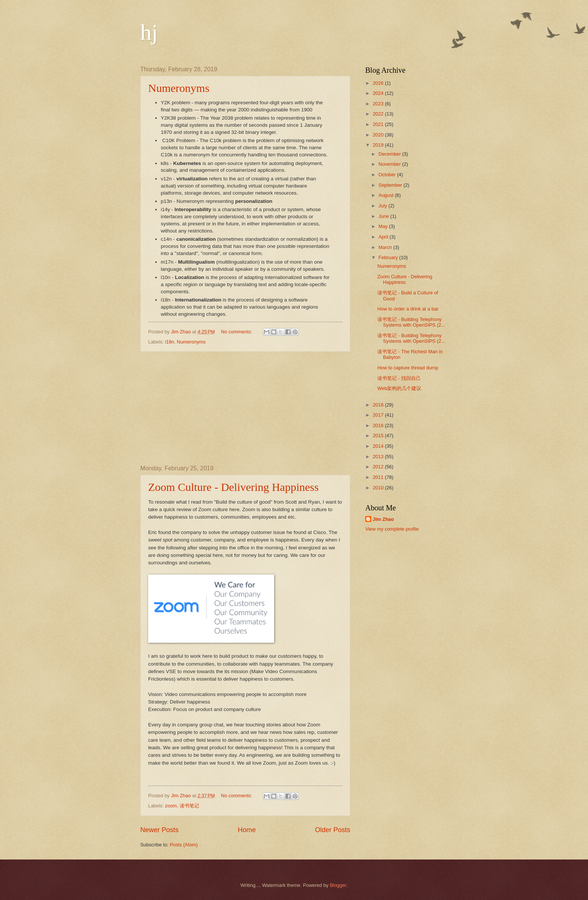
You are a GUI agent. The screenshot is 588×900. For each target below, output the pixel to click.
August (387, 195)
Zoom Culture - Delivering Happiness (233, 487)
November (390, 164)
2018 (379, 405)
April (384, 237)
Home (247, 830)
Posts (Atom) (184, 845)
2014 (379, 446)
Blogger (338, 885)
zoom (171, 806)
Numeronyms (179, 88)
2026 (379, 83)
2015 (379, 436)
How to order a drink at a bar (408, 309)
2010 (379, 488)
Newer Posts (159, 830)
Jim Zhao (383, 519)
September (391, 185)
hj (149, 32)
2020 (379, 135)
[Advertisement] (245, 408)
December (390, 154)
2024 (379, 93)
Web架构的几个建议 (399, 388)
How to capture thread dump (408, 368)
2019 (379, 145)
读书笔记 (189, 806)
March (386, 247)
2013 (379, 457)
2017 (379, 415)
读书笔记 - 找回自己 (399, 378)
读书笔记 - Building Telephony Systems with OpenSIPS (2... (411, 322)
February (389, 257)
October (388, 175)
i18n (169, 342)
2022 (379, 114)
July (383, 206)
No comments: (237, 332)
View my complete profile (392, 529)
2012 (379, 467)
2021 (379, 124)
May (384, 226)
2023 (379, 104)
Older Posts (333, 830)
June (384, 216)
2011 (379, 477)
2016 (379, 425)
